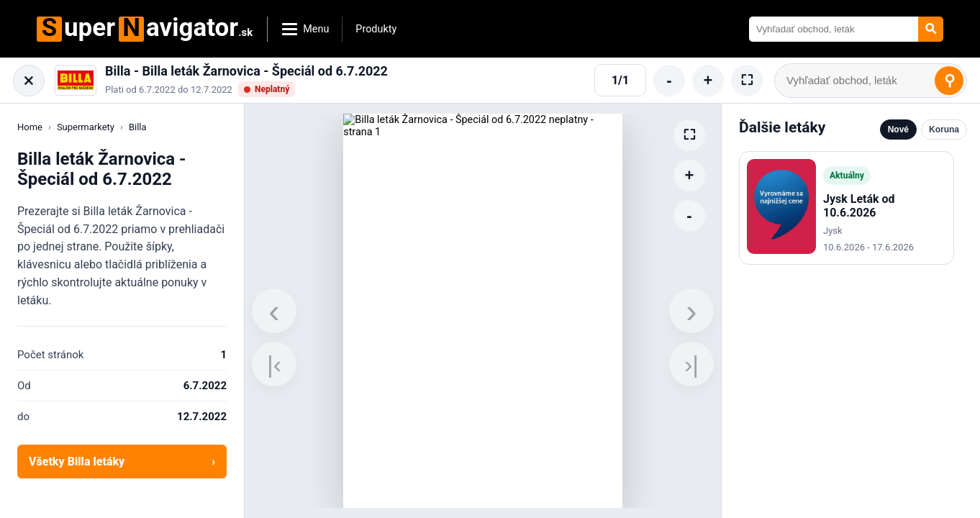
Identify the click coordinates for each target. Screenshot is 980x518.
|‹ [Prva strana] (274, 364)
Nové (898, 129)
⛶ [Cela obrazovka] (747, 79)
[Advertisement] (847, 390)
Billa (138, 127)
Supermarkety (86, 127)
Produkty (376, 29)
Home (30, 127)
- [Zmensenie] (669, 80)
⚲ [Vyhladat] (949, 80)
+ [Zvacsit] (708, 80)
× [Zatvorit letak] (29, 80)
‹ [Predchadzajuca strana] (274, 311)
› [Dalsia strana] (691, 311)
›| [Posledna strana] (691, 364)
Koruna (944, 129)
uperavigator (145, 29)
